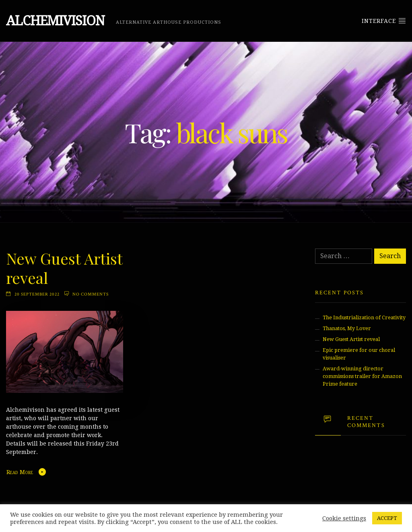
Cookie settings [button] (344, 518)
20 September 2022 (37, 294)
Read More (20, 472)
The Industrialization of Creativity (364, 317)
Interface (384, 21)
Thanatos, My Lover (347, 328)
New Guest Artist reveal (64, 268)
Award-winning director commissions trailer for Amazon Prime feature (362, 376)
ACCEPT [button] (387, 518)
